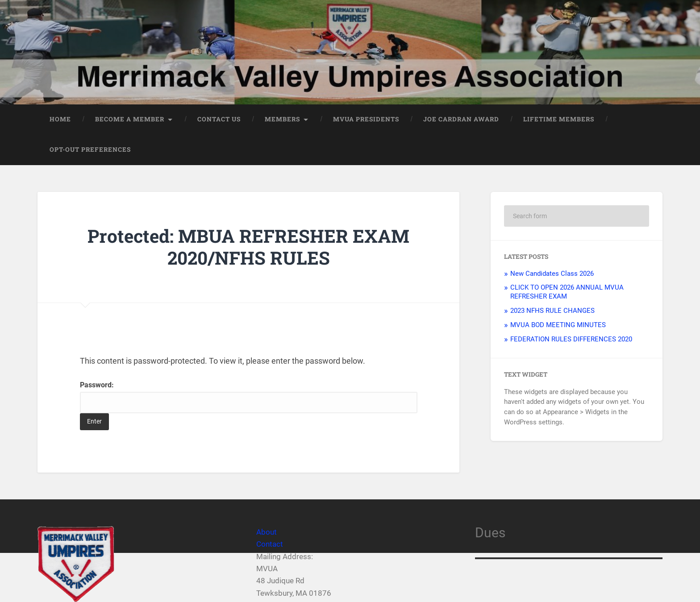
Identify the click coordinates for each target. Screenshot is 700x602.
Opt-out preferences (90, 149)
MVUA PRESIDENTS (366, 119)
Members (282, 119)
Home (60, 119)
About (267, 532)
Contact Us (219, 119)
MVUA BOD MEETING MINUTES (558, 325)
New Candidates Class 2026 (552, 274)
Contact (270, 544)
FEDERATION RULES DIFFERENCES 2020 (571, 339)
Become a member (130, 119)
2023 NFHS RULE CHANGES (552, 311)
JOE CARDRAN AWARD (461, 119)
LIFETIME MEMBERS (559, 119)
